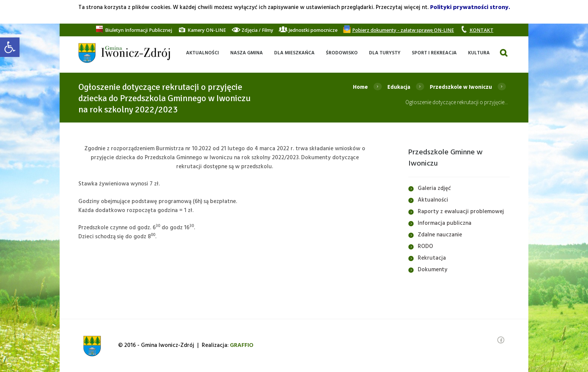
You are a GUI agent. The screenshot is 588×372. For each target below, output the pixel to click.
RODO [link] (425, 247)
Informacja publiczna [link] (445, 223)
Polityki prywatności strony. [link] (470, 7)
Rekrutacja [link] (432, 258)
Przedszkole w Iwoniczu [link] (461, 87)
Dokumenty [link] (433, 270)
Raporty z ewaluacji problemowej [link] (461, 212)
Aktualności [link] (433, 200)
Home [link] (360, 87)
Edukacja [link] (399, 87)
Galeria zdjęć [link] (434, 188)
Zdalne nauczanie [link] (440, 235)
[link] (10, 47)
